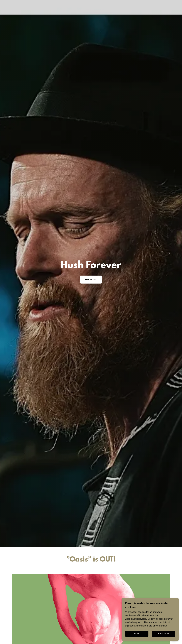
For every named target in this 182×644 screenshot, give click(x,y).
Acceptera (164, 634)
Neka (137, 634)
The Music (91, 280)
